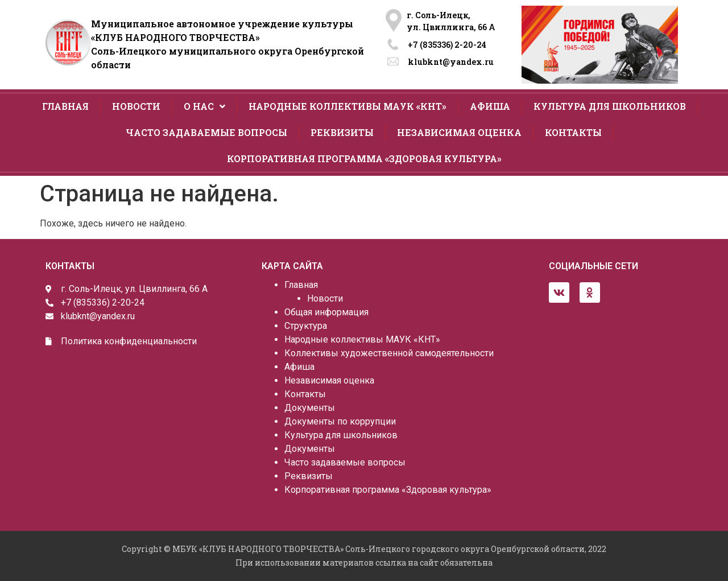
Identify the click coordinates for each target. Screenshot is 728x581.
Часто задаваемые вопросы (206, 132)
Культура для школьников (610, 106)
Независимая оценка (459, 132)
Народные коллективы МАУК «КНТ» (348, 106)
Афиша (490, 106)
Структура (306, 326)
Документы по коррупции (340, 421)
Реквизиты (342, 132)
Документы (310, 408)
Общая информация (326, 312)
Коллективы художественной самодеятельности (389, 353)
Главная (65, 106)
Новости (136, 106)
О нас (204, 106)
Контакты (573, 132)
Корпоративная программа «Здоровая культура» (364, 158)
